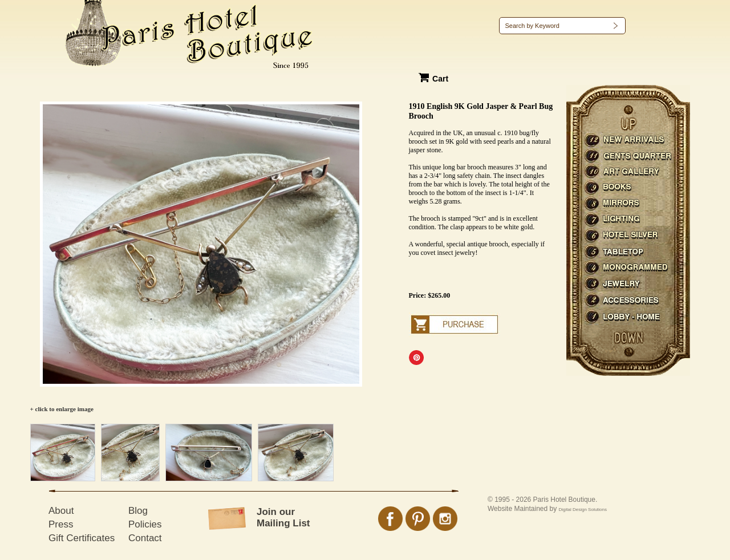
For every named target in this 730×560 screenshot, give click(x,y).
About (61, 511)
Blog (138, 511)
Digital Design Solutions (583, 510)
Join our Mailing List (283, 518)
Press (61, 524)
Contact (145, 538)
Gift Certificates (82, 538)
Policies (145, 524)
